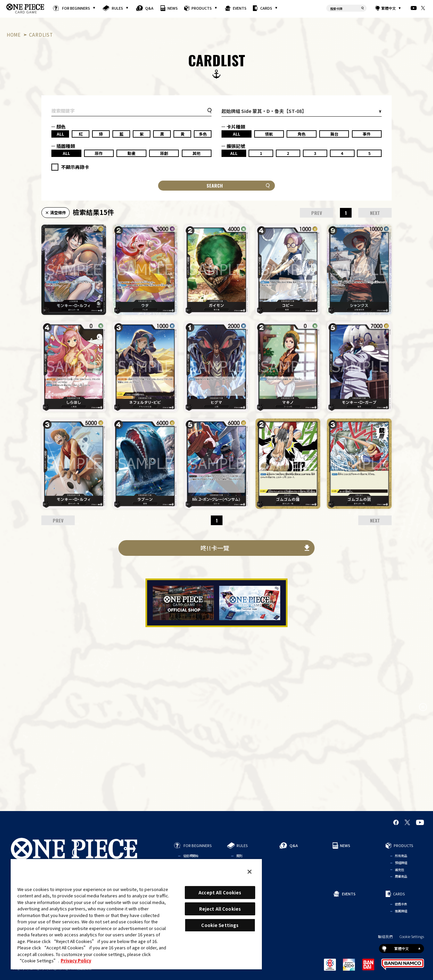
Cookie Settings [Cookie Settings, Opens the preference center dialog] (220, 925)
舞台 (334, 134)
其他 (196, 153)
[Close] (250, 872)
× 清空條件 (56, 212)
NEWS (173, 8)
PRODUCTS (202, 8)
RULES (117, 8)
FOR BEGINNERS (76, 8)
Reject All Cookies (220, 909)
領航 (269, 134)
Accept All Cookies (220, 893)
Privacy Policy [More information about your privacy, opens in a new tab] (76, 961)
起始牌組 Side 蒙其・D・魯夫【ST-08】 (264, 111)
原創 (164, 153)
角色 (302, 134)
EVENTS (240, 8)
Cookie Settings (412, 937)
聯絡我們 (385, 937)
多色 (203, 134)
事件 (367, 134)
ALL (60, 134)
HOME (14, 35)
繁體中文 (389, 8)
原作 (99, 153)
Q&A (149, 8)
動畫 (131, 153)
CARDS (266, 8)
